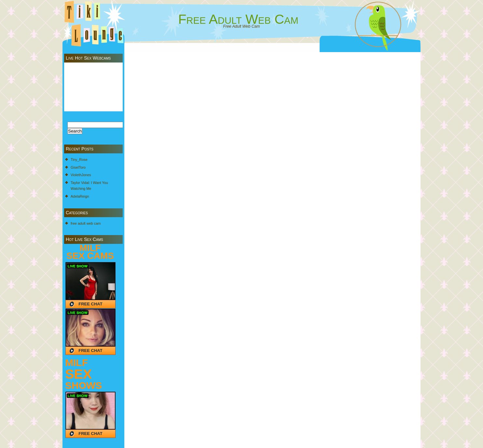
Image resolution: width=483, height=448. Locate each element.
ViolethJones (81, 175)
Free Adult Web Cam (238, 19)
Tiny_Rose (79, 160)
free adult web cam (86, 223)
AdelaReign (80, 196)
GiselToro (78, 167)
